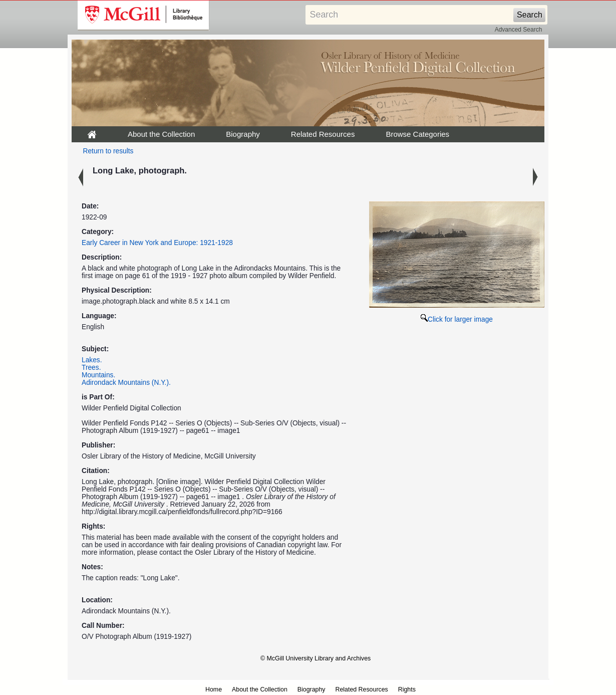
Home (214, 689)
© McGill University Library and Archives (316, 658)
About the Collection (161, 134)
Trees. (91, 368)
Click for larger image (457, 319)
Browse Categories (417, 134)
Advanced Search (519, 30)
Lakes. (92, 360)
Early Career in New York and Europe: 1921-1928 (157, 243)
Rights (407, 689)
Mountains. (98, 375)
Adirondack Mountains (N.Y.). (126, 383)
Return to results (108, 151)
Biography (243, 134)
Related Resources (323, 134)
